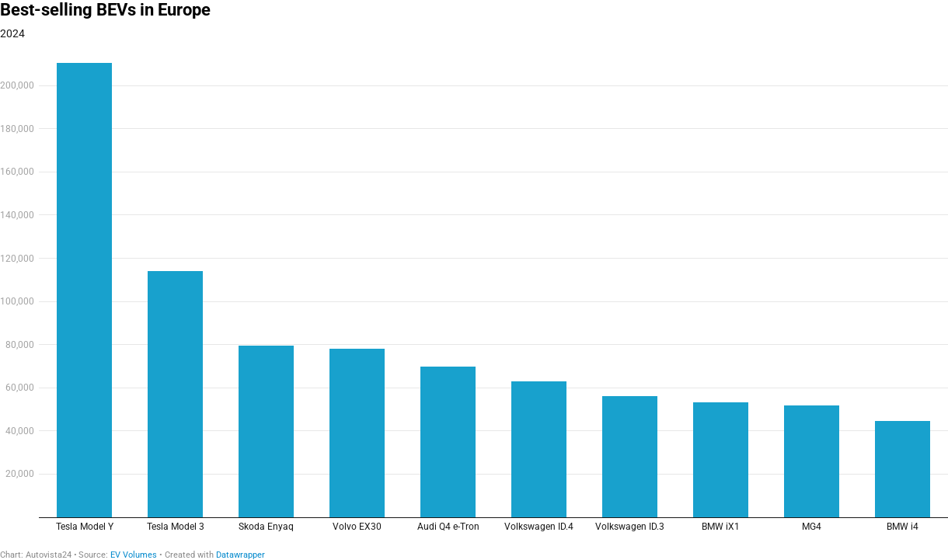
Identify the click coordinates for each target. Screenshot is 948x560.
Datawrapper (240, 555)
